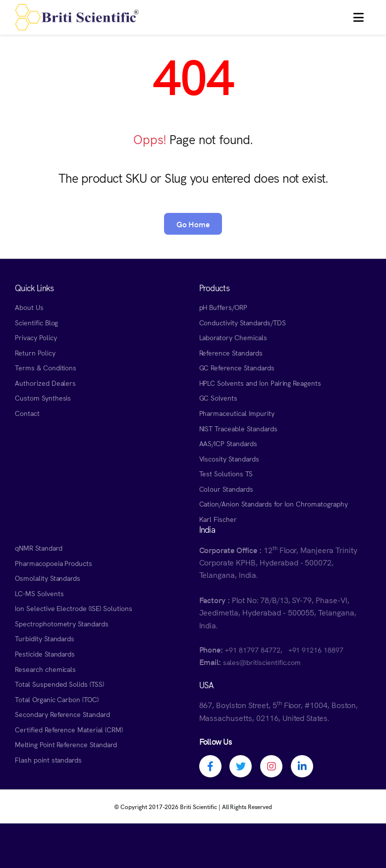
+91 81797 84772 (252, 650)
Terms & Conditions (46, 367)
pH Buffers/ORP (223, 307)
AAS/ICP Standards (228, 443)
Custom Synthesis (43, 398)
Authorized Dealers (45, 383)
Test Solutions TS (226, 473)
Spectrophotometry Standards (62, 623)
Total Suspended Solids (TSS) (59, 684)
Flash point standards (48, 760)
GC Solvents (219, 398)
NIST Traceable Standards (238, 428)
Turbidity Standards (45, 638)
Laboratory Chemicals (233, 337)
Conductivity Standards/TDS (243, 322)
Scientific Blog (36, 322)
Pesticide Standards (45, 654)
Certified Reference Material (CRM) (69, 729)
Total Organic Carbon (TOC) (57, 699)
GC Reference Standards (237, 367)
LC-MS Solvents (39, 593)
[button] (358, 17)
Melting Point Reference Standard (66, 744)
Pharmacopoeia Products (54, 563)
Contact (27, 413)
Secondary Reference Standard (62, 714)
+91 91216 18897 (316, 650)
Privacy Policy (36, 337)
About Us (29, 307)
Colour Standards (226, 489)
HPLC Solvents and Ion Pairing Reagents (260, 383)
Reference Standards (231, 353)
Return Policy (35, 353)
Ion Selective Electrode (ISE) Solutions (74, 608)
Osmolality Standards (48, 578)
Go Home (193, 224)
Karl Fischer (218, 519)
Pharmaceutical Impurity (237, 413)
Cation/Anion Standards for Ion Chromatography (274, 504)
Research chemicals (45, 669)
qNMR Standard (39, 548)
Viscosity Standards (229, 459)
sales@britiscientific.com (262, 662)
